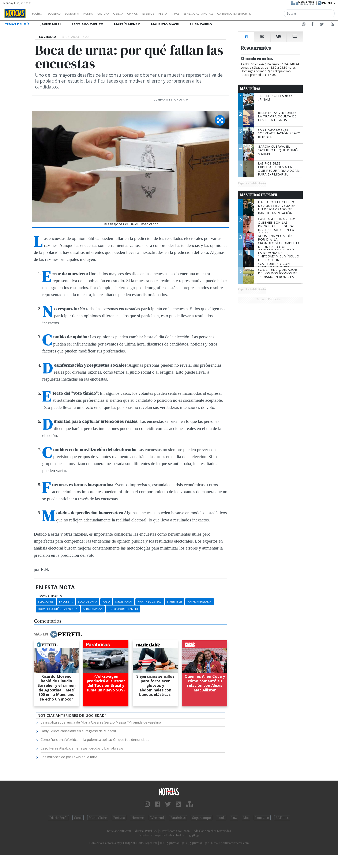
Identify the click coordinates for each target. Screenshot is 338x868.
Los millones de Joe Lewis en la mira (69, 757)
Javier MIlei (174, 601)
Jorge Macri (124, 601)
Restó (185, 14)
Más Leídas (250, 89)
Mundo (98, 14)
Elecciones (46, 601)
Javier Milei (51, 24)
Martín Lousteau (150, 601)
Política (39, 14)
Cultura (115, 14)
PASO (106, 601)
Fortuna (119, 818)
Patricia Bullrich (200, 601)
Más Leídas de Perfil (259, 195)
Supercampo (202, 818)
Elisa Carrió (201, 24)
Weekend (157, 818)
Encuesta (66, 601)
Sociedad (59, 14)
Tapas (199, 14)
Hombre (138, 818)
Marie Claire (98, 818)
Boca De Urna (87, 601)
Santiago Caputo (88, 24)
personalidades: (49, 596)
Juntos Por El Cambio (123, 609)
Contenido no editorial (270, 14)
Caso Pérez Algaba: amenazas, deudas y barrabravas (82, 748)
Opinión (150, 14)
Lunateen (262, 818)
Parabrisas (178, 818)
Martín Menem (128, 24)
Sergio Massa (93, 609)
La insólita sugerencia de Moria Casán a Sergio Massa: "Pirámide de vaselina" (101, 722)
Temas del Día (18, 24)
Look (221, 818)
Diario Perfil (58, 818)
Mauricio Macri (166, 24)
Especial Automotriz (226, 14)
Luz (234, 818)
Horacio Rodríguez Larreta (58, 609)
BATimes (282, 818)
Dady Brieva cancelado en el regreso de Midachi (78, 731)
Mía (246, 818)
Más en (58, 634)
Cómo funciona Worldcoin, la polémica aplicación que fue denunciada (95, 740)
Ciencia (133, 14)
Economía (79, 14)
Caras (78, 818)
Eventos (168, 14)
